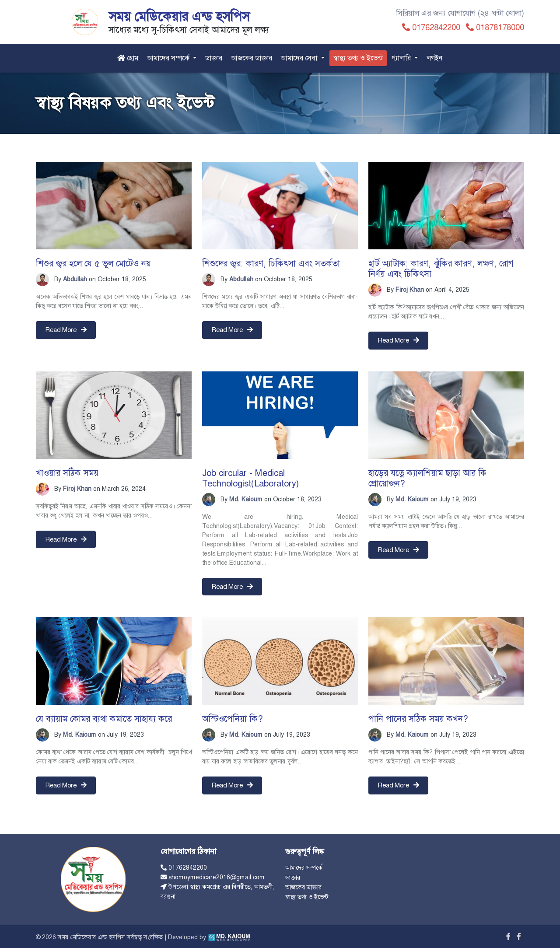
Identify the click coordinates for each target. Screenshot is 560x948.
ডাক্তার (214, 58)
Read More (66, 330)
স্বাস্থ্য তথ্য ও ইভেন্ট (358, 58)
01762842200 (436, 28)
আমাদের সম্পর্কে (304, 868)
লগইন (435, 58)
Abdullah (75, 279)
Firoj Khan (410, 290)
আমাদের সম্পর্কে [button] (169, 58)
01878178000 (500, 28)
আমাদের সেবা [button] (300, 58)
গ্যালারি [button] (402, 58)
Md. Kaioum (246, 499)
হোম (128, 58)
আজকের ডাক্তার (252, 58)
